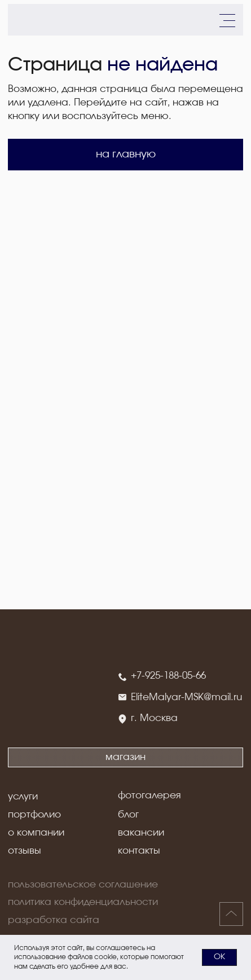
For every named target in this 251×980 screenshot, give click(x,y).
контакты (139, 851)
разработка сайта (54, 920)
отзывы (25, 851)
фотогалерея (149, 796)
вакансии (141, 833)
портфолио (34, 815)
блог (128, 815)
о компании (36, 833)
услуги (23, 797)
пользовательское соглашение (83, 885)
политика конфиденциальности (83, 902)
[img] (33, 20)
